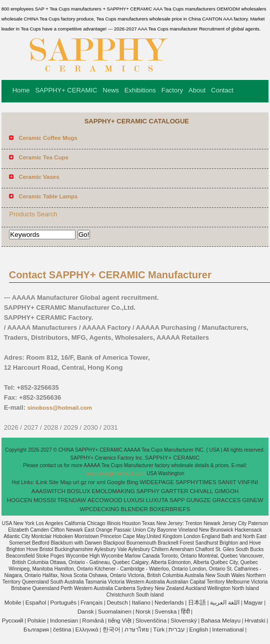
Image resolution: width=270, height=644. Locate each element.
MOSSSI (45, 500)
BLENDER (134, 509)
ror (91, 482)
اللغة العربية (225, 603)
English (198, 630)
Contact (222, 90)
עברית (177, 630)
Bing (133, 482)
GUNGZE (199, 500)
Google (116, 482)
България (36, 630)
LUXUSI (134, 500)
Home (21, 90)
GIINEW (252, 500)
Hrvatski (255, 621)
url (76, 482)
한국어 (111, 630)
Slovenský (183, 621)
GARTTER (175, 491)
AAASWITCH (48, 491)
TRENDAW (71, 500)
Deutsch (117, 603)
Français (91, 603)
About (197, 90)
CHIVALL (201, 491)
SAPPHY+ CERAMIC (66, 90)
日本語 (197, 603)
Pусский (13, 621)
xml (101, 482)
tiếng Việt (120, 621)
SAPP (177, 500)
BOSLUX (79, 491)
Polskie (37, 621)
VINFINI (248, 482)
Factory (172, 90)
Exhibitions (140, 90)
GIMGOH (226, 491)
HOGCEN (19, 500)
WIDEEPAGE (157, 482)
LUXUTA (157, 500)
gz (83, 482)
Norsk (143, 612)
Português (63, 603)
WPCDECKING (100, 509)
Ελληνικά (87, 630)
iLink (41, 482)
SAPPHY (148, 491)
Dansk (86, 612)
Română (93, 621)
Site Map (60, 482)
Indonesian (64, 621)
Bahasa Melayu (221, 621)
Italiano (141, 603)
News (111, 90)
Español (36, 603)
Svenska (165, 612)
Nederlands (169, 603)
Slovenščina (151, 621)
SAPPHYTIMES (196, 482)
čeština (62, 630)
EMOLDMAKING (113, 491)
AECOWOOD (105, 500)
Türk (159, 630)
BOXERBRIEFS (170, 509)
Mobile (13, 603)
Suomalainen (115, 612)
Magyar (253, 603)
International (228, 630)
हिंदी (185, 612)
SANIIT (227, 482)
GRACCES (226, 500)
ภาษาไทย (137, 630)
